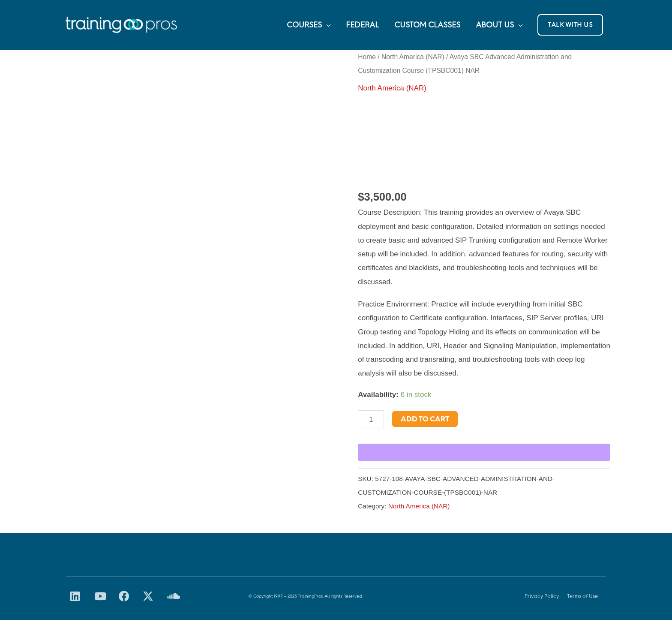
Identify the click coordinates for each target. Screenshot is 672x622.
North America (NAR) (413, 58)
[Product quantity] (371, 421)
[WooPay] (484, 454)
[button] (570, 26)
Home (367, 58)
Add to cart (425, 420)
